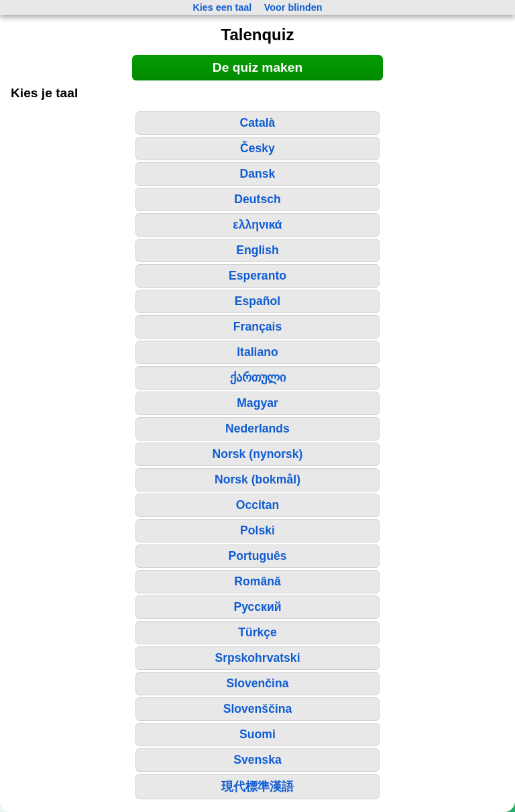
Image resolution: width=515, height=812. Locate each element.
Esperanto (257, 276)
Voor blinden (293, 7)
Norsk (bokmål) (257, 479)
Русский (257, 607)
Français (257, 327)
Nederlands (257, 428)
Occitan (258, 505)
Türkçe (257, 632)
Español (257, 301)
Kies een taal (222, 7)
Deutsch (257, 199)
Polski (257, 530)
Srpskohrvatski (257, 658)
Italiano (257, 352)
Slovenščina (258, 709)
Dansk (258, 174)
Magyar (257, 403)
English (257, 250)
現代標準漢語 (257, 787)
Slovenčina (258, 683)
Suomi (257, 734)
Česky (257, 148)
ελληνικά (257, 225)
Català (258, 123)
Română (257, 581)
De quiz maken (257, 67)
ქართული (258, 378)
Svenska (257, 760)
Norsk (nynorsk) (258, 454)
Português (258, 556)
